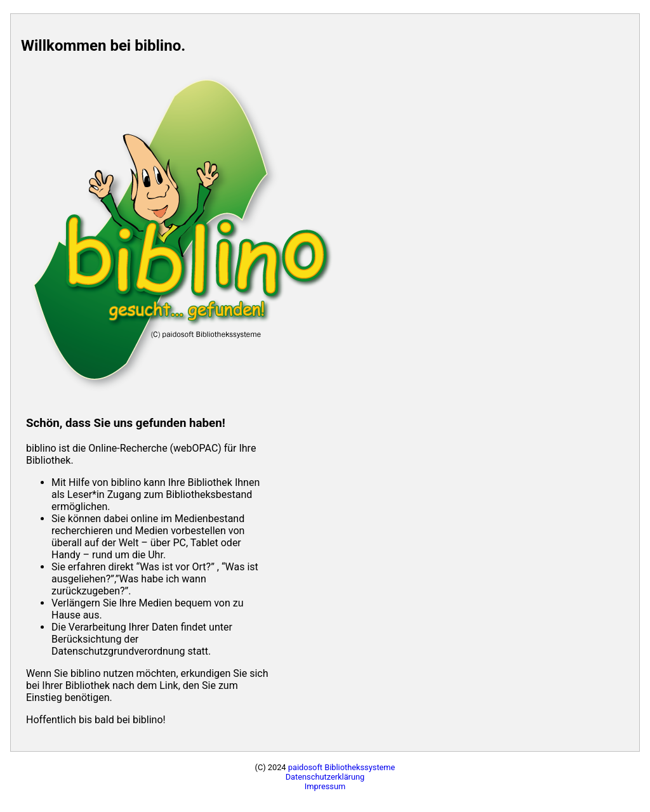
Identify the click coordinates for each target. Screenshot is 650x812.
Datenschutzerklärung (325, 777)
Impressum (325, 786)
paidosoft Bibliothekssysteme (342, 767)
